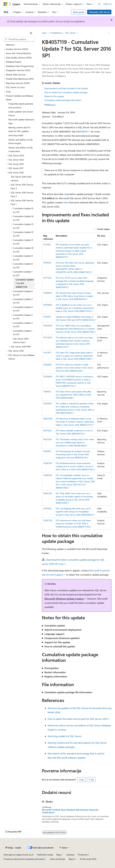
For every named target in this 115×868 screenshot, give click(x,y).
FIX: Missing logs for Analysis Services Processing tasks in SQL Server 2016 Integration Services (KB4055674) (73, 454)
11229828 (48, 376)
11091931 (47, 451)
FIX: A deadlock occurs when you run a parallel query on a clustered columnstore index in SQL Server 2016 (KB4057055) (75, 308)
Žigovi (71, 859)
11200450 (48, 475)
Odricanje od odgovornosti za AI (18, 855)
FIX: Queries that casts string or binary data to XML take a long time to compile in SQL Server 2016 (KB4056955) (74, 296)
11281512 (47, 392)
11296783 (48, 463)
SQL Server (70, 33)
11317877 (47, 353)
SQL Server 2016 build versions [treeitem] (21, 179)
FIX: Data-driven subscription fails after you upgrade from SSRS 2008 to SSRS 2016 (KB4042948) (73, 395)
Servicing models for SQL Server (65, 736)
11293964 (48, 305)
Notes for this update (54, 96)
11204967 (48, 365)
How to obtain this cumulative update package (66, 92)
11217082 (47, 508)
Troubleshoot (56, 33)
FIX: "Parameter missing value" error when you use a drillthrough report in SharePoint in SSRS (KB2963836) (75, 442)
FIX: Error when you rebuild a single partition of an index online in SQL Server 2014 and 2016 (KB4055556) (75, 368)
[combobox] (19, 39)
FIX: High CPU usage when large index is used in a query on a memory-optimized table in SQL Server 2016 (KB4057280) (74, 356)
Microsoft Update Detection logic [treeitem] (21, 121)
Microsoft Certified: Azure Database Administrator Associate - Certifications (71, 811)
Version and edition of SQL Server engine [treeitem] (21, 142)
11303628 (48, 326)
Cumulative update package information (63, 100)
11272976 (48, 337)
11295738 (48, 520)
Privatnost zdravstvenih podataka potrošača (24, 859)
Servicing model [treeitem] (16, 135)
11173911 (47, 244)
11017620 (47, 430)
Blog (58, 855)
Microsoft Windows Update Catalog (64, 599)
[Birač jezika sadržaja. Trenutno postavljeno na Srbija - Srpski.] (13, 848)
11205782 (48, 493)
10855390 (48, 419)
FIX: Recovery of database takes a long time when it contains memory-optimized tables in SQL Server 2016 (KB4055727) (75, 422)
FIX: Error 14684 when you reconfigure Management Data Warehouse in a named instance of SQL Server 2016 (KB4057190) (75, 329)
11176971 (47, 317)
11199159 (47, 263)
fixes (66, 202)
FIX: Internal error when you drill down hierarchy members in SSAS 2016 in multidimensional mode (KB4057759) (73, 524)
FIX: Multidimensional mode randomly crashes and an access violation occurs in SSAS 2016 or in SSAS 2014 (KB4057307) (75, 466)
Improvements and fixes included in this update (66, 88)
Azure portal (79, 12)
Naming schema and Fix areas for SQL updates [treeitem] (19, 129)
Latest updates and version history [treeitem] (21, 113)
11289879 (48, 293)
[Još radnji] (109, 33)
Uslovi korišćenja (57, 859)
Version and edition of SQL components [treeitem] (21, 149)
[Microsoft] (6, 4)
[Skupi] (31, 33)
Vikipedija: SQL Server (99, 12)
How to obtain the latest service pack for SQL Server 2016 (77, 719)
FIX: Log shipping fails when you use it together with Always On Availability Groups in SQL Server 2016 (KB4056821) (74, 512)
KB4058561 (82, 131)
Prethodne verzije (45, 855)
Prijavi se (107, 4)
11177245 (47, 278)
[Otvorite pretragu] (99, 4)
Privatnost (83, 855)
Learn (44, 33)
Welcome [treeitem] (10, 45)
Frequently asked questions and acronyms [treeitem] (21, 106)
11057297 (48, 439)
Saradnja (70, 855)
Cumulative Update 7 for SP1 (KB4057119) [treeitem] (25, 283)
